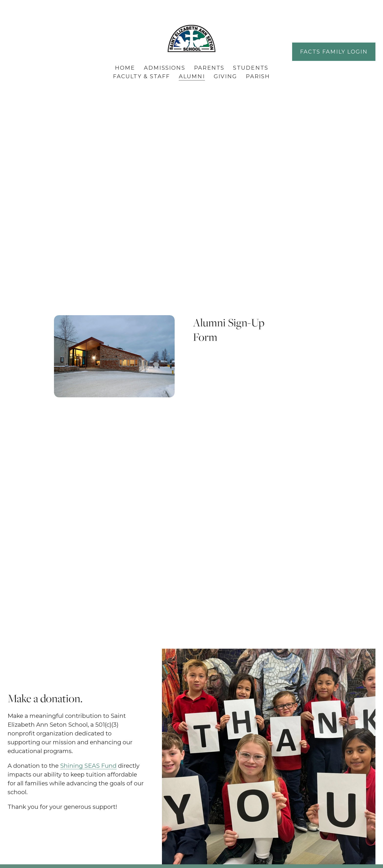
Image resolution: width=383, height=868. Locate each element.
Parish (258, 76)
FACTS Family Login (334, 52)
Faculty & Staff (141, 76)
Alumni (192, 76)
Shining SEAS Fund (88, 766)
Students (251, 68)
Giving (225, 76)
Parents (209, 68)
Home (125, 68)
